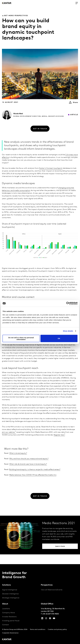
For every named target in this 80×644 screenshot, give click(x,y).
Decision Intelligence (10, 594)
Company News (9, 613)
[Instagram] (46, 619)
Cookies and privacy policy (57, 630)
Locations (6, 609)
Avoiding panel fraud (11, 621)
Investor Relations (9, 617)
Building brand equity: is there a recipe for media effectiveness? (35, 470)
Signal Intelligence (10, 590)
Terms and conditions (38, 630)
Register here (59, 435)
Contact (5, 625)
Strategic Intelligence (11, 598)
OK (59, 338)
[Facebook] (50, 619)
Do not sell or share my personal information (21, 338)
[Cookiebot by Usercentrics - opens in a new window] (68, 303)
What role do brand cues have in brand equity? (28, 464)
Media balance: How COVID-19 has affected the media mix (33, 475)
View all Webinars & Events (52, 590)
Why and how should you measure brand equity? (29, 459)
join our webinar (9, 432)
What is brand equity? (18, 453)
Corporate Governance (10, 633)
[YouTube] (42, 619)
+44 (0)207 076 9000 (50, 614)
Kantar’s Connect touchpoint (51, 168)
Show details (68, 331)
